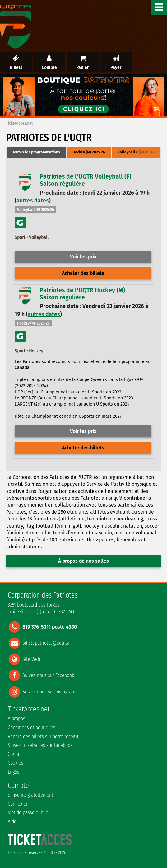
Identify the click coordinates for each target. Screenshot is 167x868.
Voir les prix (83, 257)
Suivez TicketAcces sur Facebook (40, 745)
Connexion (18, 804)
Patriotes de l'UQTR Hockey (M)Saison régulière (82, 294)
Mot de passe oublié (28, 813)
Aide (12, 822)
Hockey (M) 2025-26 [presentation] (89, 152)
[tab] (36, 152)
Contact (15, 754)
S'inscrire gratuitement (30, 795)
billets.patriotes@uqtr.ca (46, 643)
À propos (16, 718)
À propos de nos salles (83, 561)
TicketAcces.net (19, 123)
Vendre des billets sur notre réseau (43, 736)
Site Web (31, 659)
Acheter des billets (83, 273)
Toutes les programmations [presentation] (36, 152)
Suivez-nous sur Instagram (49, 691)
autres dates (33, 201)
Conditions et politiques (32, 727)
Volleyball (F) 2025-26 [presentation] (136, 152)
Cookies (16, 763)
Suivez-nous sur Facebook (48, 675)
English (15, 772)
